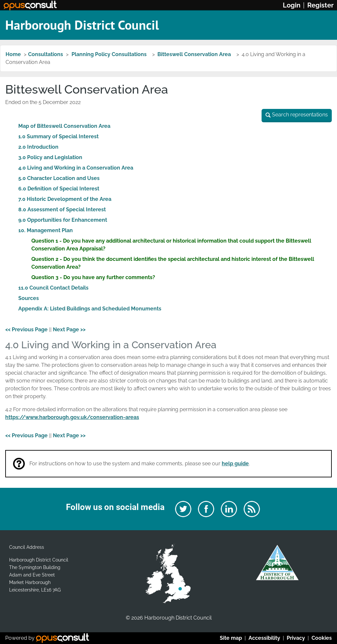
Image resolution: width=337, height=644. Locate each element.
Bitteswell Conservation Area (195, 54)
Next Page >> (69, 329)
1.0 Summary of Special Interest (58, 136)
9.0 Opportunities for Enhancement (63, 220)
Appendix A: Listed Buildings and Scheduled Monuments (90, 309)
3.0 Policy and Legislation (50, 157)
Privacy (296, 638)
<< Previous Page (26, 329)
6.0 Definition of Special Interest (59, 189)
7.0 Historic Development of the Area (65, 199)
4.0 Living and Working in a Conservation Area (76, 168)
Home (13, 54)
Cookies (322, 638)
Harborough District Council (82, 25)
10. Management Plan (46, 230)
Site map (231, 638)
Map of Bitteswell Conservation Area (64, 126)
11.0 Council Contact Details (53, 288)
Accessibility (264, 638)
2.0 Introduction (38, 147)
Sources (29, 298)
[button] (297, 116)
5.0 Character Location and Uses (59, 178)
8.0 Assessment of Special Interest (62, 210)
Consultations (46, 54)
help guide (235, 464)
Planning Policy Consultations (110, 54)
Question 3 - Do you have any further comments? (93, 277)
